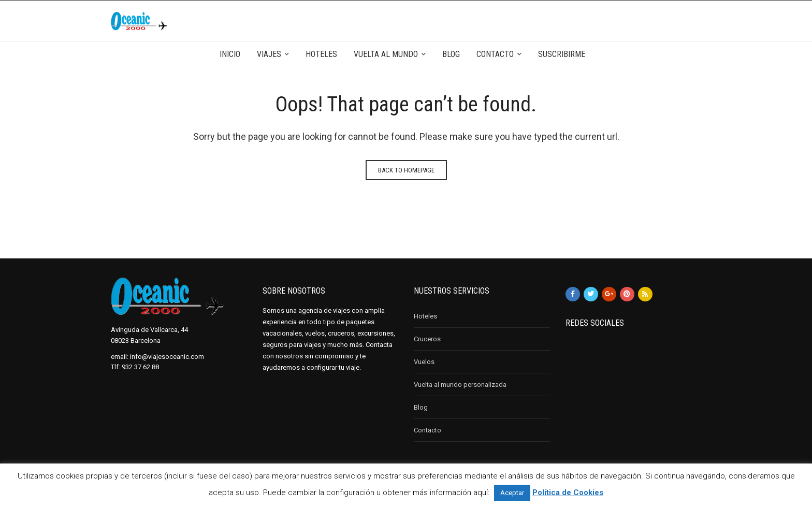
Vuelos (424, 362)
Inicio (230, 54)
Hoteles (321, 54)
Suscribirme (562, 54)
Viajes (269, 54)
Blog (451, 54)
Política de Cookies (568, 492)
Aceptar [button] (512, 493)
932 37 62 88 (140, 367)
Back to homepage (406, 170)
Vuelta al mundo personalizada (460, 385)
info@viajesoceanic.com (167, 357)
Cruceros (427, 339)
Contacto (495, 54)
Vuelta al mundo (386, 54)
